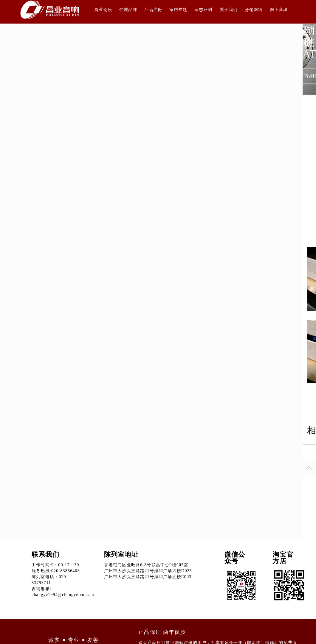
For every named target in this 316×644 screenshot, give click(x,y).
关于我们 (229, 10)
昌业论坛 (103, 10)
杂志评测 (203, 10)
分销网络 (254, 10)
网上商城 (279, 10)
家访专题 (178, 10)
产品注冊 (153, 10)
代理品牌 (128, 10)
